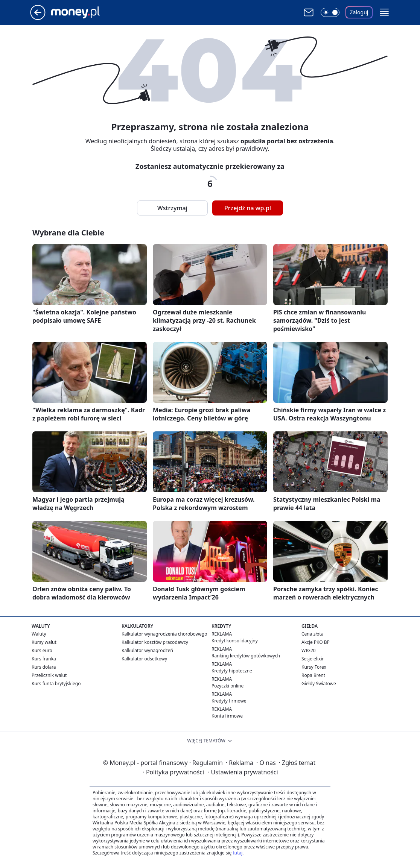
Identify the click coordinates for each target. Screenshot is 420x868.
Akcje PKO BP (316, 642)
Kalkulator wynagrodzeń (147, 650)
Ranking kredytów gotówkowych (246, 656)
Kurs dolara (44, 667)
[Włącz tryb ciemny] (330, 12)
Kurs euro (42, 650)
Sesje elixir (313, 659)
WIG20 (309, 650)
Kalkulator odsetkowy (144, 659)
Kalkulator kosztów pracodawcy (155, 642)
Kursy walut (44, 642)
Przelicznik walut (49, 675)
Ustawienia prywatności (243, 772)
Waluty (39, 634)
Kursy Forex (314, 667)
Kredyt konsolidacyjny (235, 641)
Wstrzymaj (172, 208)
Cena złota (313, 634)
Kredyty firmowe (229, 701)
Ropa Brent (313, 675)
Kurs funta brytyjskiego (56, 684)
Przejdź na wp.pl (248, 208)
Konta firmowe (227, 716)
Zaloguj (359, 12)
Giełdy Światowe (319, 684)
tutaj (237, 853)
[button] (384, 12)
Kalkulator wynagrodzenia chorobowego (164, 634)
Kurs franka (44, 659)
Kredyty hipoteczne (232, 671)
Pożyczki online (227, 686)
